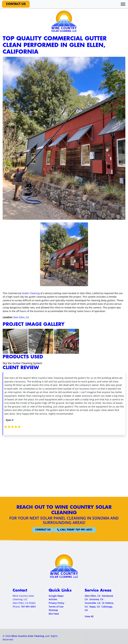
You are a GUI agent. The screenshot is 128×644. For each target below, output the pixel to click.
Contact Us (16, 4)
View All (89, 616)
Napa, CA (95, 607)
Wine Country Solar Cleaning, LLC (30, 636)
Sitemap (53, 610)
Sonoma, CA (96, 599)
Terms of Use (56, 607)
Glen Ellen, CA (21, 317)
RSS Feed (54, 614)
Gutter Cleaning (31, 293)
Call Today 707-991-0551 (70, 530)
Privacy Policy (56, 603)
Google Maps (56, 596)
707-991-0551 (28, 607)
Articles (53, 599)
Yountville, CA (92, 603)
